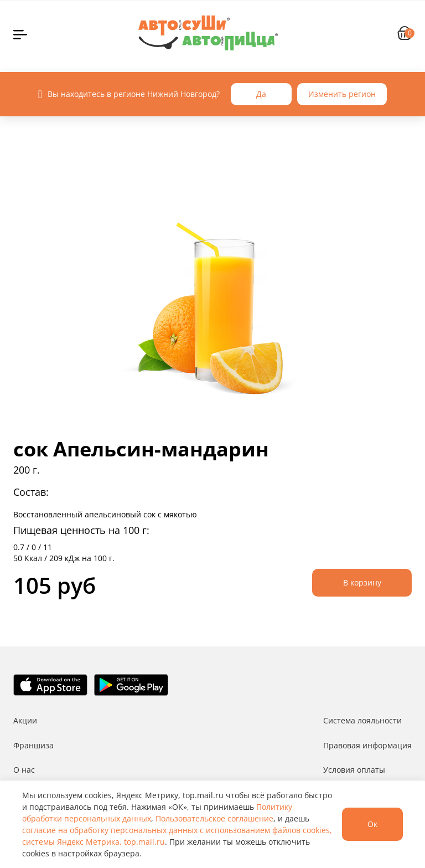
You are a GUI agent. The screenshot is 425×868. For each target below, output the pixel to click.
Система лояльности (362, 720)
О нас (24, 770)
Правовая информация (367, 745)
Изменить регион (342, 94)
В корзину (362, 582)
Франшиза (33, 745)
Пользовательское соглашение (214, 818)
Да (261, 94)
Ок (372, 824)
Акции (25, 720)
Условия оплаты (354, 770)
